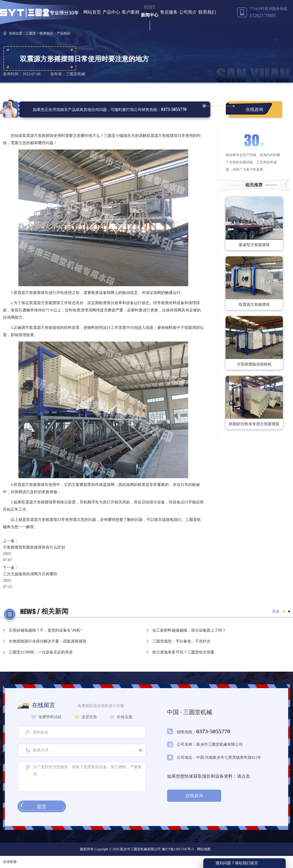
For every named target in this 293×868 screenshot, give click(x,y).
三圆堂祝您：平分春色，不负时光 (181, 641)
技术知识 (46, 33)
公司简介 (188, 12)
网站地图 (204, 849)
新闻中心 (150, 15)
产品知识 (64, 33)
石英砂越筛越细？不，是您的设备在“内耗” (45, 630)
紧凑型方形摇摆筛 (254, 245)
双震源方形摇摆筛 (254, 305)
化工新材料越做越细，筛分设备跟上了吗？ (189, 630)
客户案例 (130, 12)
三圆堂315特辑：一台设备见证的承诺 (41, 652)
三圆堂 (31, 33)
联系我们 (207, 12)
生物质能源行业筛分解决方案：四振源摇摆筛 (48, 641)
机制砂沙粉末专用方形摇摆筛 (254, 424)
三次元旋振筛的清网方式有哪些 (30, 574)
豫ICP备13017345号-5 (177, 849)
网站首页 (92, 12)
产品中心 (111, 12)
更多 (276, 611)
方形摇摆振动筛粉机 (254, 364)
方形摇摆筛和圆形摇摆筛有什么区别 (34, 547)
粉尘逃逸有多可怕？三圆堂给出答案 (183, 652)
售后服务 (169, 12)
